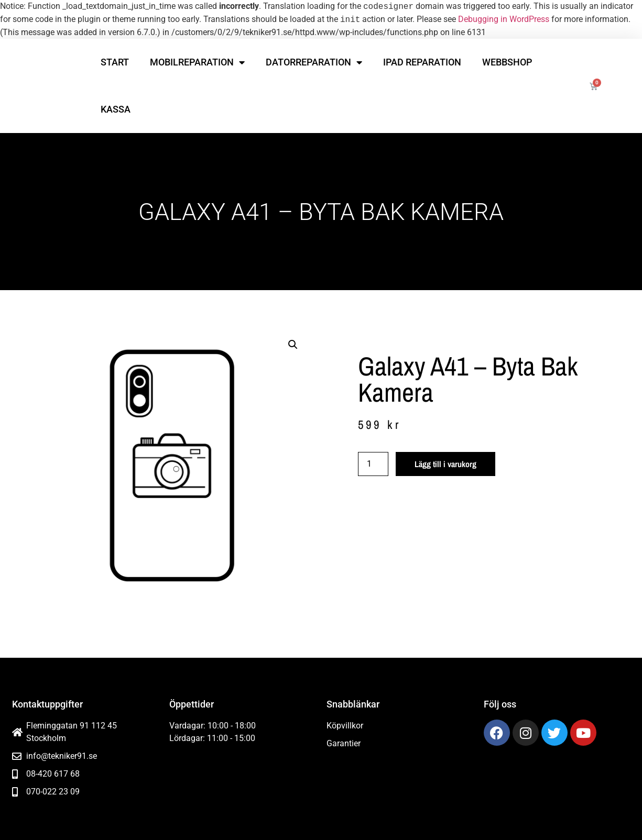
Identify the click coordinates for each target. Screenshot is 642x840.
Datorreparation (314, 62)
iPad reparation (422, 62)
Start (115, 62)
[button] (293, 345)
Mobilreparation (197, 62)
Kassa (116, 109)
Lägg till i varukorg (445, 464)
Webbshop (507, 62)
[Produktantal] (373, 464)
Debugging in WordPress (504, 20)
